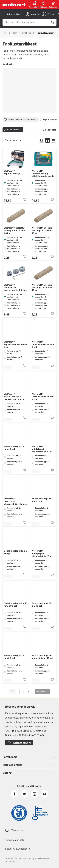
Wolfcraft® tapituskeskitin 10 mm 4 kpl (15, 344)
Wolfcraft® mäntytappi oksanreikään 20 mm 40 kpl (43, 449)
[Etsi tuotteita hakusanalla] (52, 22)
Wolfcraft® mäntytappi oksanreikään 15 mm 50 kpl (14, 501)
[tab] (33, 14)
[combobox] (26, 22)
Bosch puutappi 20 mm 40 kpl (14, 448)
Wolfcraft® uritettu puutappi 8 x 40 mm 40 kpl (14, 230)
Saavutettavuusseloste (17, 849)
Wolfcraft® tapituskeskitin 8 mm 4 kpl (43, 344)
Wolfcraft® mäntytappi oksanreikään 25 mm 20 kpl (42, 553)
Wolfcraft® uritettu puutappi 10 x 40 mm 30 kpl (42, 288)
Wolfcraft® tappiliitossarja (12, 172)
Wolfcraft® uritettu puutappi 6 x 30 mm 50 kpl (42, 230)
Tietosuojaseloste (15, 840)
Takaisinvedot (19, 830)
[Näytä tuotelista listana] (53, 140)
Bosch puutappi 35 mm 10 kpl (41, 500)
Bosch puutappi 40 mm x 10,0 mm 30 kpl (42, 657)
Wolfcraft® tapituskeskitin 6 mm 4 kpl (43, 397)
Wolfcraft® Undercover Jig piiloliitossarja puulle (43, 174)
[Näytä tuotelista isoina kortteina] (42, 140)
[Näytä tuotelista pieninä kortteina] (48, 140)
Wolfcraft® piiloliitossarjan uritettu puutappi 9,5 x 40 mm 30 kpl (15, 397)
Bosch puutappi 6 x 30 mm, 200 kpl (16, 604)
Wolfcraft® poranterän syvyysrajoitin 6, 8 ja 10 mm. (14, 288)
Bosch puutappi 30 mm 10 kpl (42, 604)
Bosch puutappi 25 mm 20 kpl (14, 657)
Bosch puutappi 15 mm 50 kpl (16, 552)
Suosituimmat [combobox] (11, 140)
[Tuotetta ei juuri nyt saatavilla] (25, 199)
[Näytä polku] (5, 33)
